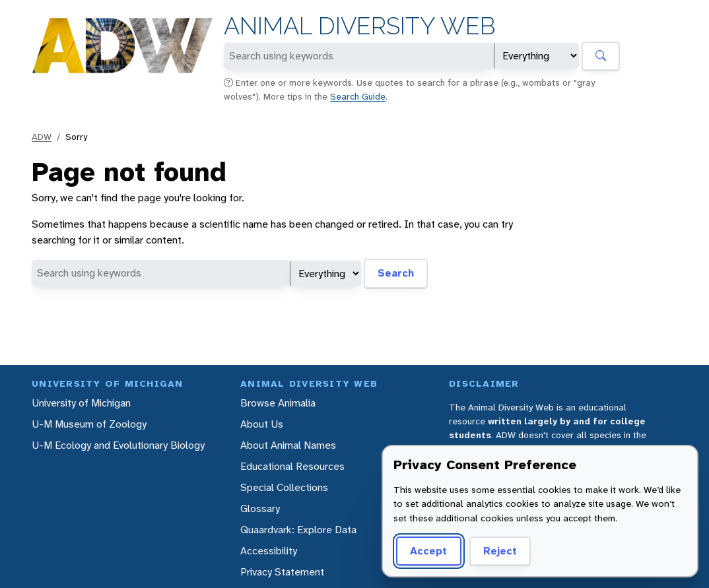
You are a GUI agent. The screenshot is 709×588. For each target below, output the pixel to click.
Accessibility (269, 551)
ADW (42, 137)
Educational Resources (292, 466)
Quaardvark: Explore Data (298, 530)
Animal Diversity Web (359, 26)
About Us (262, 424)
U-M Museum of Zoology (89, 424)
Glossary (260, 508)
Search (396, 273)
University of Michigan (81, 403)
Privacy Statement (282, 572)
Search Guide (358, 96)
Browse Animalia (278, 403)
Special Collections (284, 487)
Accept (428, 551)
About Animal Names (288, 445)
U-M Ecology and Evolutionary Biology (118, 445)
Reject (500, 551)
